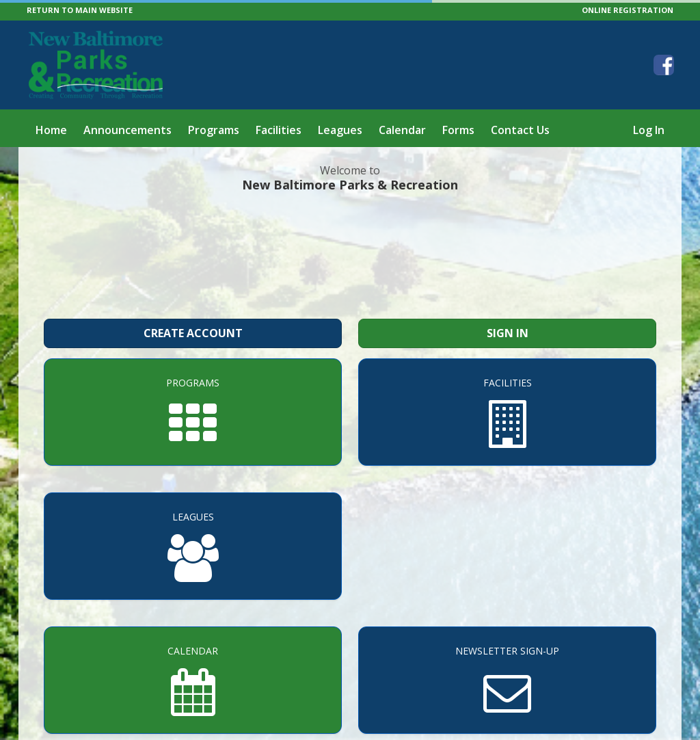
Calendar (402, 130)
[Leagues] (193, 546)
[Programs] (193, 412)
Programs (214, 130)
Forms (458, 130)
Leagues (340, 130)
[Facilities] (507, 412)
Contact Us (520, 130)
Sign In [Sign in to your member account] (508, 333)
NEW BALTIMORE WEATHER (350, 254)
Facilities (279, 130)
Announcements (127, 130)
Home (51, 130)
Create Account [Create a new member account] (193, 333)
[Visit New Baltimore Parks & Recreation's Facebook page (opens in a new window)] (664, 65)
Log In (649, 130)
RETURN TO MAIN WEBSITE (80, 10)
